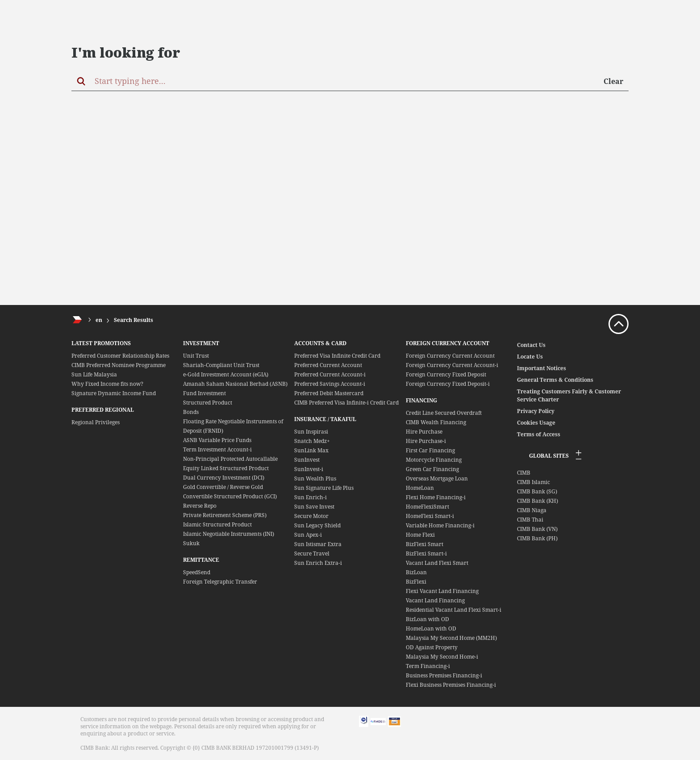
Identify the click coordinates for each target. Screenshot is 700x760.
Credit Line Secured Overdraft (444, 413)
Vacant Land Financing (435, 600)
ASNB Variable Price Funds (217, 440)
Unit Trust (196, 356)
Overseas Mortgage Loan (437, 478)
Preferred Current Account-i (330, 374)
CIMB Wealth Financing (436, 422)
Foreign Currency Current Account (450, 356)
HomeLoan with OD (431, 628)
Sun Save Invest (314, 507)
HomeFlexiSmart (427, 507)
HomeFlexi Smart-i (430, 516)
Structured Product (208, 403)
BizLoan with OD (427, 619)
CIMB (524, 473)
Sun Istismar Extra (318, 544)
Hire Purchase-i (426, 441)
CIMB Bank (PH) (537, 538)
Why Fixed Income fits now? (107, 384)
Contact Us (531, 345)
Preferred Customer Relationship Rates (120, 356)
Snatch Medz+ (312, 441)
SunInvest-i (309, 469)
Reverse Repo (200, 506)
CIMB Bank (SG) (537, 491)
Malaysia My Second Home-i (442, 657)
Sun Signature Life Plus (324, 488)
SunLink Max (311, 450)
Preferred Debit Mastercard (329, 393)
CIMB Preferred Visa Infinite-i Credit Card (346, 403)
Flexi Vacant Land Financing (442, 591)
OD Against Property (432, 647)
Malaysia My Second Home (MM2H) (451, 638)
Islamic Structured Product (217, 524)
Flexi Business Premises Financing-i (451, 685)
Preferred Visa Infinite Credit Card (337, 356)
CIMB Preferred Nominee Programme (119, 365)
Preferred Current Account (328, 365)
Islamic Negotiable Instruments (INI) (229, 534)
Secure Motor (311, 516)
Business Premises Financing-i (444, 675)
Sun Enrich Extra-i (318, 563)
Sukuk (191, 543)
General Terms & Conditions (555, 380)
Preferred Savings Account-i (330, 384)
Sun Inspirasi (311, 432)
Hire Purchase (424, 432)
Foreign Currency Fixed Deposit (446, 374)
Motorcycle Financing (434, 460)
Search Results (133, 320)
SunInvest (307, 460)
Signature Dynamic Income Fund (114, 393)
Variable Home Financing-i (440, 525)
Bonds (191, 412)
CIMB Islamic (533, 482)
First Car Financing (430, 450)
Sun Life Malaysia (94, 374)
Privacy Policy (536, 411)
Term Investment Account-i (217, 449)
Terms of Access (539, 434)
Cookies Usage (536, 423)
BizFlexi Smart (425, 544)
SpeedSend (197, 572)
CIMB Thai (530, 520)
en (99, 320)
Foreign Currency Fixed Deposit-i (448, 384)
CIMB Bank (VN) (537, 529)
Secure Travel (312, 553)
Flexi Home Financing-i (436, 497)
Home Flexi (420, 535)
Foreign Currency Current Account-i (452, 365)
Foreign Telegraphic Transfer (220, 582)
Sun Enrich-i (310, 497)
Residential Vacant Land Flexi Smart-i (454, 610)
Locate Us (530, 357)
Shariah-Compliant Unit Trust (221, 365)
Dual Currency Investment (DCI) (224, 478)
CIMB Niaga (532, 510)
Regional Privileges (96, 422)
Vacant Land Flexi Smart (437, 563)
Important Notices (542, 368)
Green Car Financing (432, 469)
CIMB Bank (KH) (537, 501)
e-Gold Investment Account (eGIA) (226, 374)
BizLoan (416, 572)
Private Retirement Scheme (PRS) (225, 515)
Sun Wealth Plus (315, 478)
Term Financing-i (428, 666)
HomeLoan (420, 488)
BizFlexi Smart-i (426, 553)
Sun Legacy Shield (317, 525)
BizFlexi (416, 582)
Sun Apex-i (308, 535)
